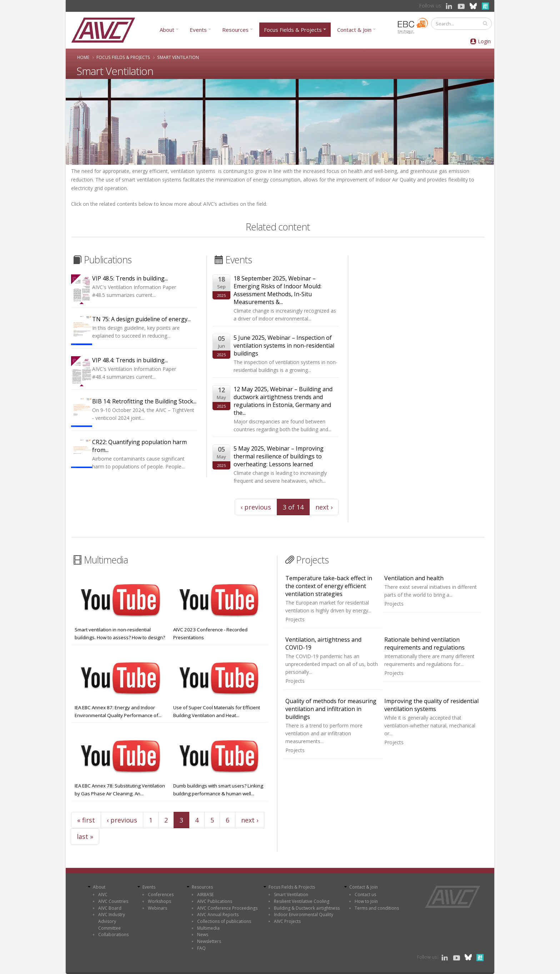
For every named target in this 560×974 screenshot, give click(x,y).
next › (324, 507)
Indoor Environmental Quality (304, 915)
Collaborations (113, 935)
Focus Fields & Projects (293, 30)
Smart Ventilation (291, 895)
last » (85, 836)
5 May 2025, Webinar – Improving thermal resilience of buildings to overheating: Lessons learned (279, 456)
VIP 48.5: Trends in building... (130, 278)
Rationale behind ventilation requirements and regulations (424, 643)
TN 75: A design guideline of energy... (141, 319)
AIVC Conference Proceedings (227, 908)
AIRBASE (205, 895)
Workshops (159, 901)
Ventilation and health (414, 578)
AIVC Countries (113, 901)
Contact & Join (354, 30)
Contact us (365, 895)
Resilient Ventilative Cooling (302, 901)
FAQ (201, 948)
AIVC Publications (215, 901)
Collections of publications (224, 921)
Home (83, 57)
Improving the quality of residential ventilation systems (431, 705)
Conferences (161, 895)
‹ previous (256, 507)
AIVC (103, 895)
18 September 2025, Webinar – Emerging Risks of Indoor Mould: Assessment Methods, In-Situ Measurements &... (277, 290)
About (167, 30)
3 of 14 (293, 507)
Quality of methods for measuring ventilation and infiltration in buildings (331, 709)
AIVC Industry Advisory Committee (112, 921)
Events (198, 30)
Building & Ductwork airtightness (307, 908)
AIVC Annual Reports (218, 915)
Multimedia (208, 928)
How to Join (366, 901)
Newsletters (209, 941)
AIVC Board (110, 908)
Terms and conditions (377, 908)
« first (86, 820)
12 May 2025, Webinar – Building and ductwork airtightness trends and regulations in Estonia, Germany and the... (283, 401)
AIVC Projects (287, 921)
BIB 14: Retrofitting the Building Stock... (144, 401)
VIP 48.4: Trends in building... (130, 360)
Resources (235, 30)
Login (484, 41)
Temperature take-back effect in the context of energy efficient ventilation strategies (329, 586)
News (203, 935)
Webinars (157, 908)
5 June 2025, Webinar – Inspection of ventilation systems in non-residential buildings (284, 346)
